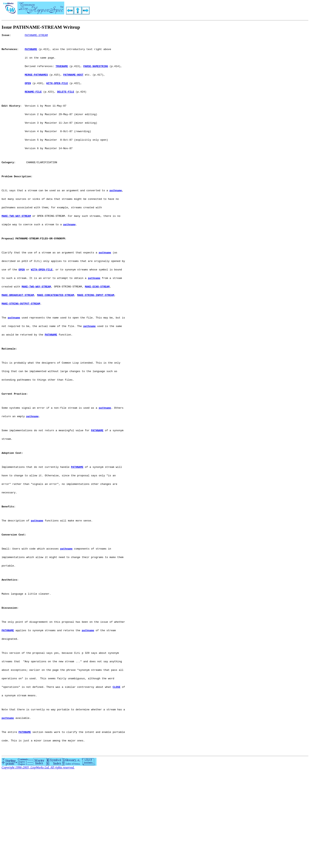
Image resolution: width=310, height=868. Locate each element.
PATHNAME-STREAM (36, 36)
